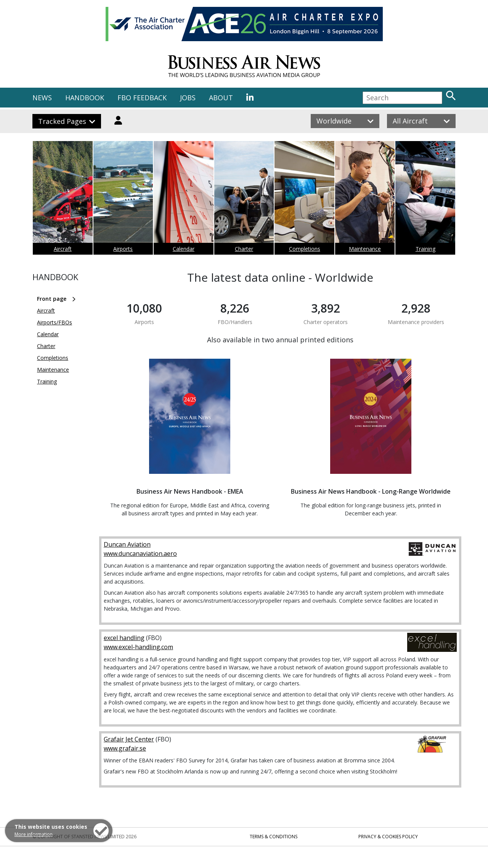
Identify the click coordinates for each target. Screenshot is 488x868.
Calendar (184, 249)
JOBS (188, 98)
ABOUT (221, 98)
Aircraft (63, 249)
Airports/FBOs (55, 322)
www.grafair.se (125, 748)
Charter (244, 249)
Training (425, 249)
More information (34, 834)
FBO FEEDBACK (142, 98)
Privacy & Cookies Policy (388, 837)
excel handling (124, 638)
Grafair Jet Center (129, 739)
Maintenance (365, 249)
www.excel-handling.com (138, 647)
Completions (305, 249)
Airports (123, 249)
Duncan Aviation (127, 544)
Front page (52, 299)
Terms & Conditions (274, 837)
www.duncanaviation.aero (140, 554)
